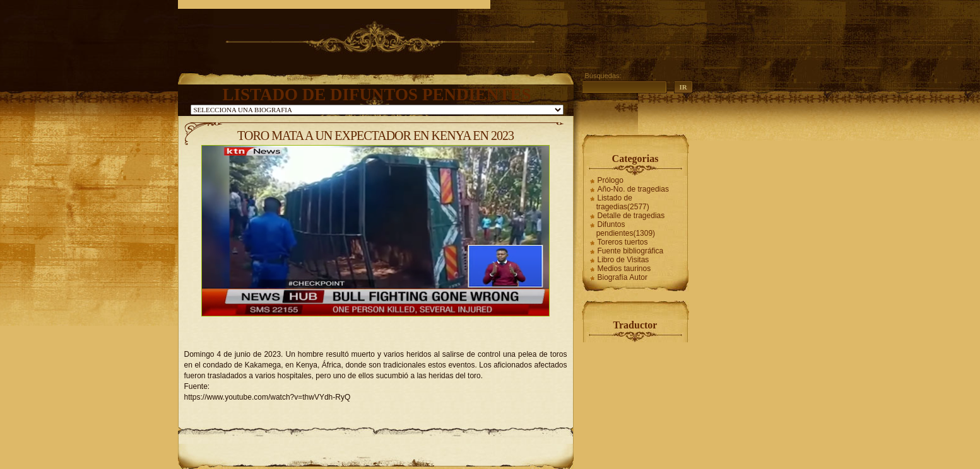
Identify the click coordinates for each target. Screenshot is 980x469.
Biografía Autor (623, 277)
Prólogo (611, 180)
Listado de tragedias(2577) (623, 202)
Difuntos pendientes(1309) (626, 229)
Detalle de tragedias (631, 216)
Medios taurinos (624, 269)
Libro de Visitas (623, 260)
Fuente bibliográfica (631, 251)
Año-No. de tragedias (633, 189)
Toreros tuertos (623, 242)
